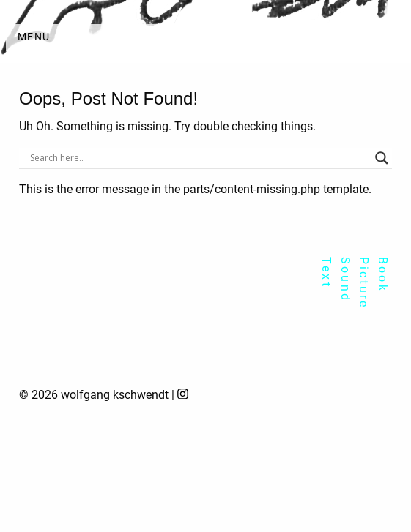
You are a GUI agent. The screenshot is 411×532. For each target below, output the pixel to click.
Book (383, 275)
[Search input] (199, 158)
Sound (345, 280)
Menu (34, 37)
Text (326, 273)
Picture (364, 283)
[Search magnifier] (382, 158)
